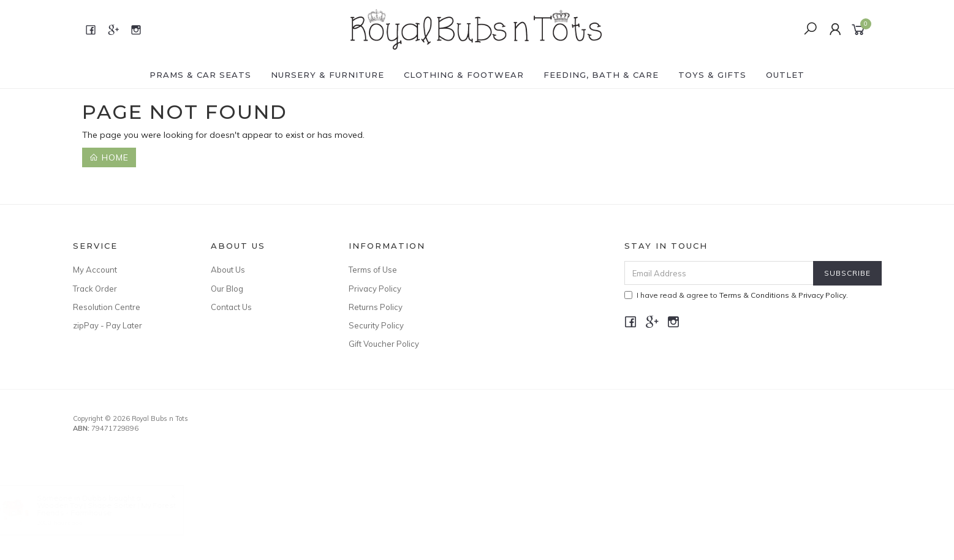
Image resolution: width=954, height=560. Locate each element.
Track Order (95, 289)
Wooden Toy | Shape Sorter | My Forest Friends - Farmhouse (119, 509)
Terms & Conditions (754, 295)
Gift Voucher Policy (384, 344)
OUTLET (785, 75)
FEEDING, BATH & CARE (601, 75)
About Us (228, 270)
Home (109, 157)
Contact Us (231, 307)
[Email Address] (719, 273)
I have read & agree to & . (736, 295)
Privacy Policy (375, 289)
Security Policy (376, 325)
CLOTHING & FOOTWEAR (464, 75)
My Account (95, 270)
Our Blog (227, 289)
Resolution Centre (107, 307)
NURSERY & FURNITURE (327, 75)
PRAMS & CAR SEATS (200, 75)
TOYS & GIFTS (712, 75)
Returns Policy (376, 307)
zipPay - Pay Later (108, 325)
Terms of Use (373, 270)
